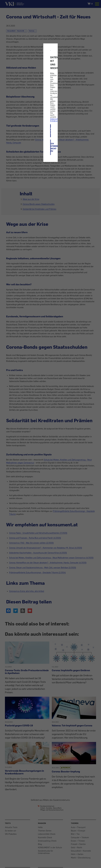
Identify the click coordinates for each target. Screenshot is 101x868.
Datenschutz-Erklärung (56, 120)
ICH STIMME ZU (51, 131)
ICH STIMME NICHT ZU (51, 147)
